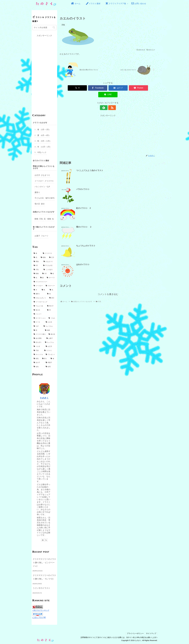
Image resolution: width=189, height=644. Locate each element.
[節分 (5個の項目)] (52, 298)
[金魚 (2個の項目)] (38, 367)
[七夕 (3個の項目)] (37, 326)
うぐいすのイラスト (41, 588)
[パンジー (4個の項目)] (44, 314)
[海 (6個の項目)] (51, 294)
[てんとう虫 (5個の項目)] (39, 306)
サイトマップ (151, 633)
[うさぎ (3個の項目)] (38, 347)
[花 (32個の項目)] (36, 258)
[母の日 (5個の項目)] (39, 310)
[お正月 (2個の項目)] (50, 347)
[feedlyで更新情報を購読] (105, 101)
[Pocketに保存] (127, 88)
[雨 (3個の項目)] (38, 330)
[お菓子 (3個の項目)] (51, 338)
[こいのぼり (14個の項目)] (49, 270)
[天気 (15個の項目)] (37, 270)
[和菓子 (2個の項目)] (50, 363)
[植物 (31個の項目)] (44, 258)
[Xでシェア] (69, 88)
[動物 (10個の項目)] (37, 274)
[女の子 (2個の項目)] (38, 363)
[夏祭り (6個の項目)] (39, 294)
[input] (44, 28)
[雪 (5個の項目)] (51, 310)
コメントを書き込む (108, 231)
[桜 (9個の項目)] (53, 274)
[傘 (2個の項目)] (53, 359)
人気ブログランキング (41, 610)
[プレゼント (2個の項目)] (50, 355)
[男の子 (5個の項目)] (51, 306)
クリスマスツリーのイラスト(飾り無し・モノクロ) (44, 577)
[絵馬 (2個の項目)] (50, 367)
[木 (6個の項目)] (36, 290)
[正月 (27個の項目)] (52, 258)
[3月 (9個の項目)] (45, 274)
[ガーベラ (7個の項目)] (51, 278)
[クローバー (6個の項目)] (50, 286)
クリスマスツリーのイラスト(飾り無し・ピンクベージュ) (44, 563)
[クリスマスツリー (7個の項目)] (44, 282)
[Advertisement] (108, 128)
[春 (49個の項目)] (37, 253)
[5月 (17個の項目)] (37, 266)
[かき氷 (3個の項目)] (50, 322)
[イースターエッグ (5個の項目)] (44, 302)
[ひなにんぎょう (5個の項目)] (40, 298)
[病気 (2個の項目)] (37, 359)
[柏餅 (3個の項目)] (50, 330)
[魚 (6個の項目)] (52, 290)
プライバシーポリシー (135, 633)
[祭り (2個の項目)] (45, 359)
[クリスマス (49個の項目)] (49, 253)
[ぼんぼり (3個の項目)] (38, 342)
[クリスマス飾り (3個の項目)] (40, 334)
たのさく (44, 398)
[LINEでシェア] (147, 88)
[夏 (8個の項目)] (42, 278)
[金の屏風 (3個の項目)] (39, 338)
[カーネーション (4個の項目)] (40, 318)
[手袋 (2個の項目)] (38, 351)
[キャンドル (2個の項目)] (38, 355)
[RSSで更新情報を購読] (111, 101)
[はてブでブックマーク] (108, 88)
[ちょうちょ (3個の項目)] (50, 342)
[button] (54, 28)
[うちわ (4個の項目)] (52, 318)
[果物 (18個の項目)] (37, 262)
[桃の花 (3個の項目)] (52, 334)
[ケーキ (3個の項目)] (38, 322)
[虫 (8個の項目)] (36, 278)
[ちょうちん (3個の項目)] (49, 326)
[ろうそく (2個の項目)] (50, 351)
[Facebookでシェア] (88, 88)
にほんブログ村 (39, 617)
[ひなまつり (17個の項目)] (49, 262)
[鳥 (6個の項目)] (44, 290)
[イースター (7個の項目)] (38, 286)
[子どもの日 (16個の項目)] (49, 266)
